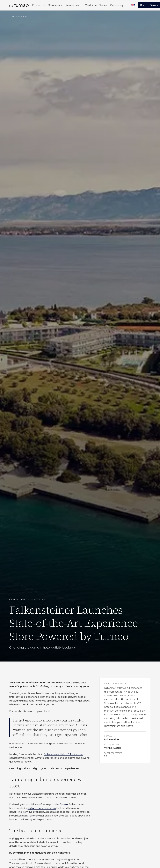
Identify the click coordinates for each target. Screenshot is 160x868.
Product (39, 5)
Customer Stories (96, 5)
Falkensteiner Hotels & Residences (63, 754)
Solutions (56, 5)
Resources (74, 5)
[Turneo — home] (19, 5)
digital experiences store (42, 808)
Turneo (64, 804)
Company (118, 5)
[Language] (133, 5)
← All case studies (19, 17)
